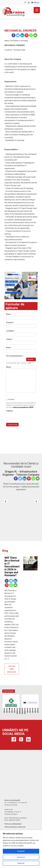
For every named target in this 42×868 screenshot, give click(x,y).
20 (17, 710)
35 (20, 711)
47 (15, 712)
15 (4, 710)
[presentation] (23, 417)
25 (30, 710)
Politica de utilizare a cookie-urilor (15, 827)
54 (33, 712)
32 (12, 711)
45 (9, 712)
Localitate (10, 331)
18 (12, 710)
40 (33, 711)
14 (38, 708)
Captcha (10, 411)
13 (35, 708)
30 (7, 711)
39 (30, 711)
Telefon (10, 339)
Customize (21, 857)
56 (38, 712)
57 (17, 713)
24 (27, 710)
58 (20, 713)
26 (33, 710)
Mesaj (8, 367)
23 (25, 710)
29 (4, 711)
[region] (21, 849)
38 (27, 711)
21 (20, 710)
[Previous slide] (6, 501)
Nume (9, 314)
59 (22, 713)
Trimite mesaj (12, 425)
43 (4, 712)
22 (22, 710)
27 (35, 710)
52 (27, 712)
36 (22, 711)
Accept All (21, 851)
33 (15, 711)
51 (25, 712)
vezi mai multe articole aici (12, 669)
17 (9, 710)
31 (9, 711)
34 (17, 711)
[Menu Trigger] (37, 10)
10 (27, 708)
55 (35, 712)
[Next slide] (36, 501)
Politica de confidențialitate (13, 824)
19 (15, 710)
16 (7, 710)
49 (20, 712)
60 (25, 713)
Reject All (21, 863)
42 (38, 711)
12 (33, 708)
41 (35, 711)
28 (38, 710)
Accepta (10, 399)
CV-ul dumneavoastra (15, 356)
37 (25, 711)
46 (12, 712)
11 (30, 708)
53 (30, 712)
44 (7, 712)
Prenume (10, 323)
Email (9, 348)
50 (22, 712)
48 (17, 712)
